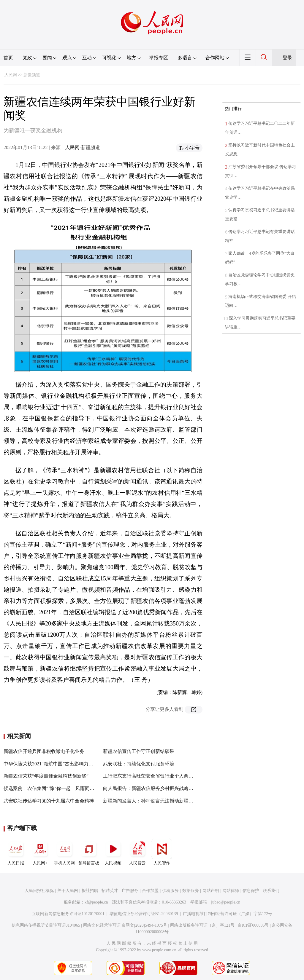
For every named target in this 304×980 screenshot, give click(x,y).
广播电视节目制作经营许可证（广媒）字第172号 (228, 914)
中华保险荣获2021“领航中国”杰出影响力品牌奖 (53, 764)
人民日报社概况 (39, 891)
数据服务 (191, 891)
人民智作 (162, 852)
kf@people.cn (96, 902)
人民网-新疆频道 (83, 147)
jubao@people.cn (226, 902)
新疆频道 (32, 75)
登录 (287, 58)
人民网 (11, 75)
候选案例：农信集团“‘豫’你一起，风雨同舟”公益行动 (60, 788)
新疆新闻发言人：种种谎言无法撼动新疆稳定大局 (155, 801)
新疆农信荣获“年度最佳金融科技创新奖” (46, 776)
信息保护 (251, 891)
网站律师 (231, 891)
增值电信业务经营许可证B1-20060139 (144, 914)
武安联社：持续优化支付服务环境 (139, 764)
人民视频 (113, 852)
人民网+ (40, 852)
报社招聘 (90, 891)
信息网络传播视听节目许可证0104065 (46, 925)
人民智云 (137, 852)
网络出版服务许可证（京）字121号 (202, 925)
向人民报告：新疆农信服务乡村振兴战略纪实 (151, 788)
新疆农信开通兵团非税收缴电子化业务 (44, 751)
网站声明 (211, 891)
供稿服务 (170, 891)
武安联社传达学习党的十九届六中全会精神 (49, 801)
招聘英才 (110, 891)
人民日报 (16, 852)
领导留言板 (89, 852)
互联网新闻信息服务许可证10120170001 (68, 914)
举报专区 (159, 58)
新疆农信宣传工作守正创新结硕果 (139, 751)
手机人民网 (64, 852)
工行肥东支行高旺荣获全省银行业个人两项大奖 (153, 776)
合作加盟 (150, 891)
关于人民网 (68, 891)
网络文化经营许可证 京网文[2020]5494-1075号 (125, 925)
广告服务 (130, 891)
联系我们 (271, 891)
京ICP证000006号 (253, 925)
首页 (8, 58)
